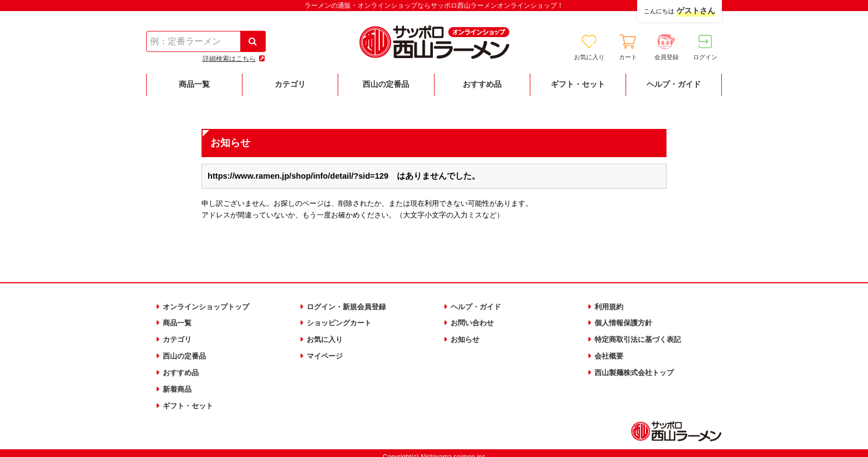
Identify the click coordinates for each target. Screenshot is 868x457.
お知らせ (466, 336)
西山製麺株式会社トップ (637, 367)
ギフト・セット (190, 398)
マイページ (326, 352)
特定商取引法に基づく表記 (641, 336)
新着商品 (178, 383)
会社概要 (610, 352)
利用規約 (610, 306)
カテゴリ (178, 336)
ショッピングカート (342, 321)
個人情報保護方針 (626, 321)
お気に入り (326, 336)
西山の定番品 (186, 352)
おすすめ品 (182, 367)
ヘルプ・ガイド (478, 306)
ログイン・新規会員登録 (349, 306)
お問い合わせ (474, 321)
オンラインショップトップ (209, 306)
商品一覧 (178, 321)
